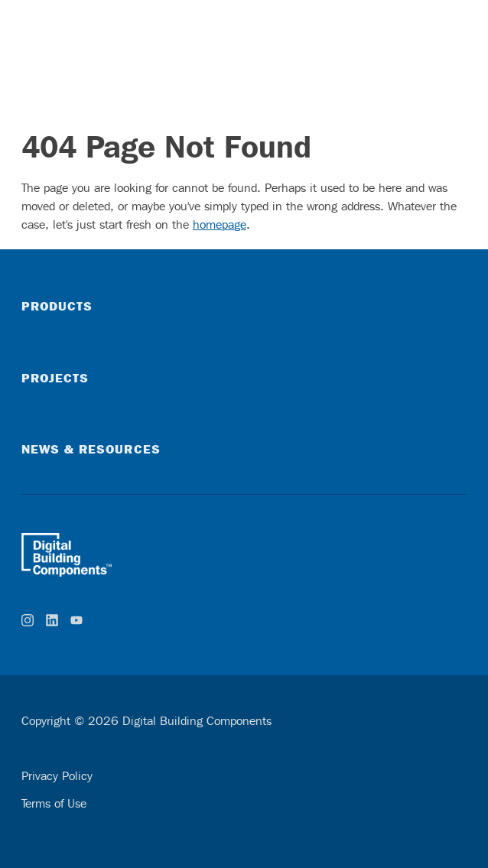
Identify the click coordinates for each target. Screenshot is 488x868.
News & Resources (91, 449)
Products (57, 306)
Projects (55, 378)
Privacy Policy (57, 776)
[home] (244, 554)
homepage (220, 224)
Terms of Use (54, 803)
